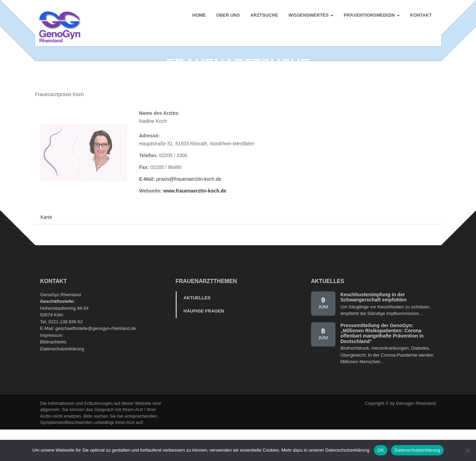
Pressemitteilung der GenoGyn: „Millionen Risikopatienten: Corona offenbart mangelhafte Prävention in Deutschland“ (382, 364)
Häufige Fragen (204, 342)
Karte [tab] (46, 248)
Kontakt (420, 17)
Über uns (227, 17)
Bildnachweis (53, 373)
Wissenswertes (310, 17)
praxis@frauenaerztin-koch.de (189, 210)
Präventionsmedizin (371, 17)
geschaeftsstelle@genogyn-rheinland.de (96, 359)
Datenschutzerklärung (62, 380)
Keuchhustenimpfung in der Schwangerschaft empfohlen (374, 328)
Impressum (51, 366)
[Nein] (467, 450)
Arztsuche (263, 17)
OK (381, 450)
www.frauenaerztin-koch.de (195, 222)
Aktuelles (197, 329)
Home (198, 17)
